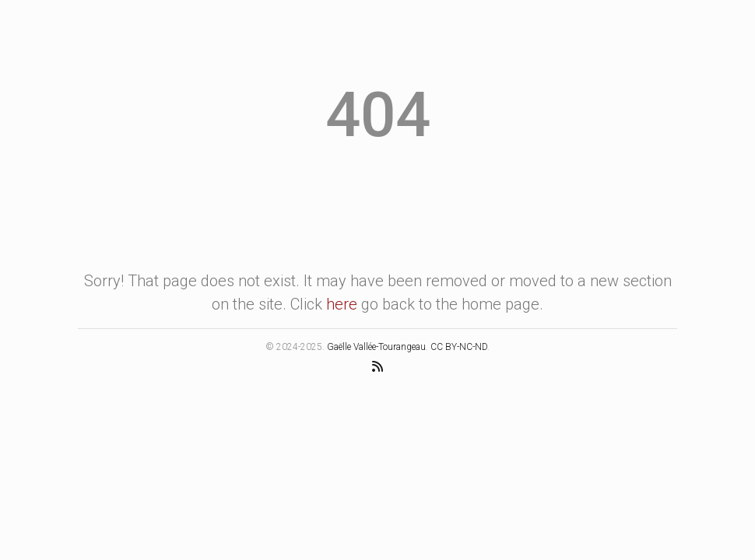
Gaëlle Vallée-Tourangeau (376, 347)
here (342, 304)
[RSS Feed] (377, 366)
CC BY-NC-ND (459, 347)
